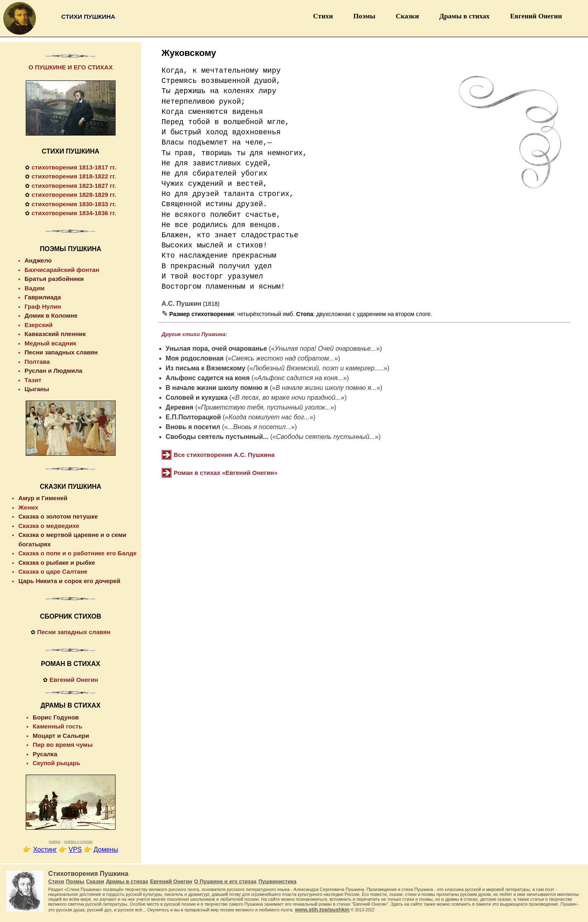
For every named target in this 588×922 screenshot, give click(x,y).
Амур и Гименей (43, 498)
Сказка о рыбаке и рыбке (57, 562)
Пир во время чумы (63, 745)
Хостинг (45, 850)
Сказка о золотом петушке (58, 516)
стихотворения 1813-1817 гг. (74, 167)
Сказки (407, 16)
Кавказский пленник (55, 334)
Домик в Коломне (51, 315)
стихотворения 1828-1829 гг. (74, 195)
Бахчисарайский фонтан (62, 270)
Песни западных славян (61, 352)
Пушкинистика (277, 881)
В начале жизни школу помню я (217, 388)
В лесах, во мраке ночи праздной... (288, 398)
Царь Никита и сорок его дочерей (69, 581)
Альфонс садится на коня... (300, 378)
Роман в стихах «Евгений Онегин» (225, 473)
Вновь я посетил (193, 427)
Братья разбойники (54, 279)
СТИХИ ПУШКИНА (70, 151)
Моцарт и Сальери (61, 736)
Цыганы (37, 389)
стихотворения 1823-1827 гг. (74, 186)
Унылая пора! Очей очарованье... (326, 349)
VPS (75, 850)
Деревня (180, 407)
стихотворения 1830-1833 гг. (74, 204)
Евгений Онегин (536, 16)
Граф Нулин (43, 306)
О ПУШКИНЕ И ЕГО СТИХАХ (71, 67)
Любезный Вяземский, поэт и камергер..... (318, 368)
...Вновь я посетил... (259, 427)
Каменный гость (57, 726)
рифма (55, 842)
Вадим (35, 288)
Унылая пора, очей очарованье (216, 349)
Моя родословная (195, 358)
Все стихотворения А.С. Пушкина (224, 455)
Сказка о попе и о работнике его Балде (78, 553)
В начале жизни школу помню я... (326, 388)
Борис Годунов (56, 717)
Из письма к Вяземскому (206, 368)
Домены (106, 850)
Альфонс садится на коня (208, 378)
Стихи (323, 16)
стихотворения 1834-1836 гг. (74, 213)
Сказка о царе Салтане (53, 571)
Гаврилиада (43, 297)
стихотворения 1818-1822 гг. (74, 176)
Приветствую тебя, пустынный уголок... (266, 407)
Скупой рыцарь (56, 763)
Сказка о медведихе (49, 526)
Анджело (38, 260)
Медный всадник (50, 343)
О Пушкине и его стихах (225, 881)
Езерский (39, 325)
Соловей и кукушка (197, 398)
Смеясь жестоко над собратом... (283, 358)
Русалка (45, 754)
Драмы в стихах (464, 16)
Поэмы (364, 16)
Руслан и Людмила (53, 371)
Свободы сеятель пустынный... (217, 437)
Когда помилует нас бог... (269, 417)
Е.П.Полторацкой (193, 417)
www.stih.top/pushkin (322, 910)
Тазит (33, 380)
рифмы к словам (78, 842)
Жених (28, 507)
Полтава (37, 362)
